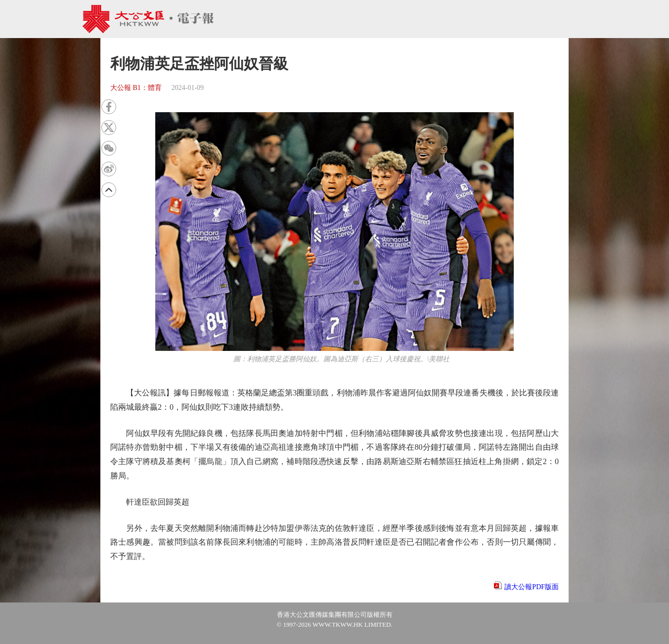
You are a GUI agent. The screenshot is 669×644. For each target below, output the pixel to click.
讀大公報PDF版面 (532, 587)
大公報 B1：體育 (136, 88)
